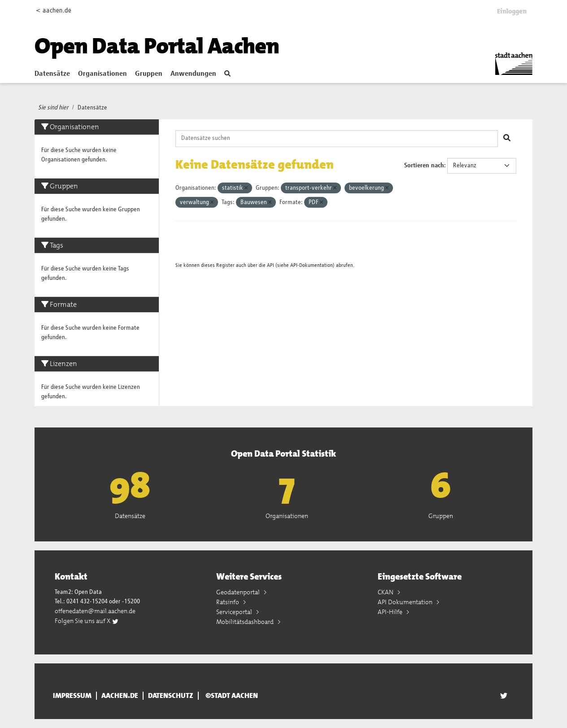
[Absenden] (507, 139)
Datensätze (52, 74)
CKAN (386, 592)
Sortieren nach (424, 166)
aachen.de (120, 696)
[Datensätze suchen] (337, 139)
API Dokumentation (406, 602)
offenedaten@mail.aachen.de (95, 611)
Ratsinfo (228, 602)
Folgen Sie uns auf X (87, 621)
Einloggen (512, 11)
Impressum (72, 696)
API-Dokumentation (312, 265)
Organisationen (102, 74)
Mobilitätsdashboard (246, 622)
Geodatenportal (239, 592)
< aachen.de (54, 11)
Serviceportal (235, 612)
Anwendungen (193, 74)
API (270, 265)
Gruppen (149, 74)
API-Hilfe (391, 612)
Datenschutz (171, 696)
